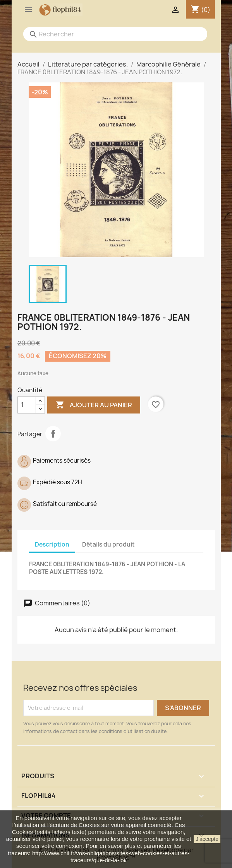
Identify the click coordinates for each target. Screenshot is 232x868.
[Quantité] (27, 405)
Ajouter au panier (94, 405)
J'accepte (207, 839)
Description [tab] (52, 544)
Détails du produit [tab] (108, 544)
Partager (53, 434)
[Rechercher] (107, 34)
